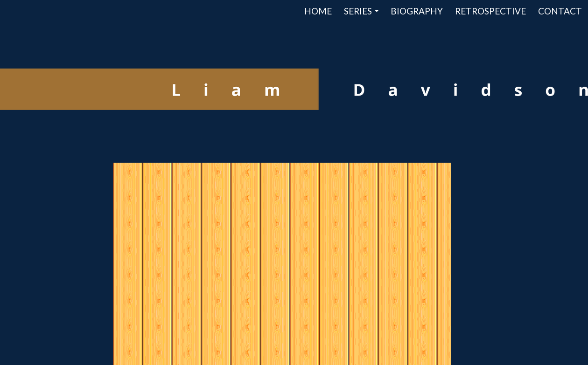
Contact (560, 11)
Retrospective (490, 11)
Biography (417, 11)
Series (358, 11)
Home (318, 11)
